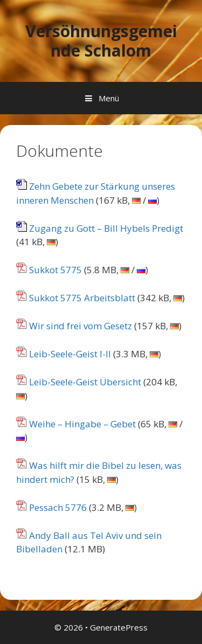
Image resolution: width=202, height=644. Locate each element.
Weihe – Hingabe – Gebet (76, 424)
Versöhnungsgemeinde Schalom (101, 41)
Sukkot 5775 (49, 270)
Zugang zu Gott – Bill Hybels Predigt (100, 228)
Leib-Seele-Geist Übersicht (79, 382)
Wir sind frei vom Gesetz (74, 326)
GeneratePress (119, 627)
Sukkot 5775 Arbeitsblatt (76, 298)
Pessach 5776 (51, 507)
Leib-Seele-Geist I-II (64, 354)
